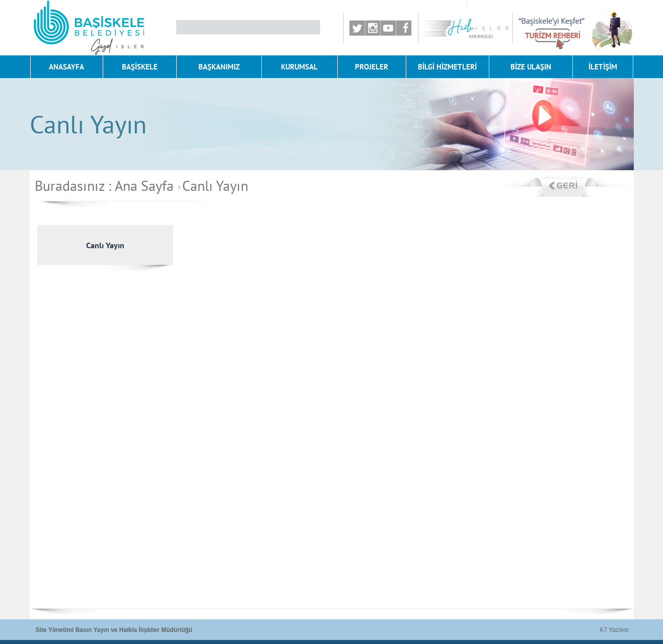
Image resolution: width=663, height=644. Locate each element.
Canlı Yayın (212, 186)
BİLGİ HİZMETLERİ (447, 67)
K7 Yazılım (614, 630)
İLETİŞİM (603, 67)
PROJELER (372, 67)
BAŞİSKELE (140, 67)
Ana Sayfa (144, 186)
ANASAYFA (66, 67)
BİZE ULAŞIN (531, 67)
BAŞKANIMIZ (219, 67)
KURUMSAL (299, 67)
